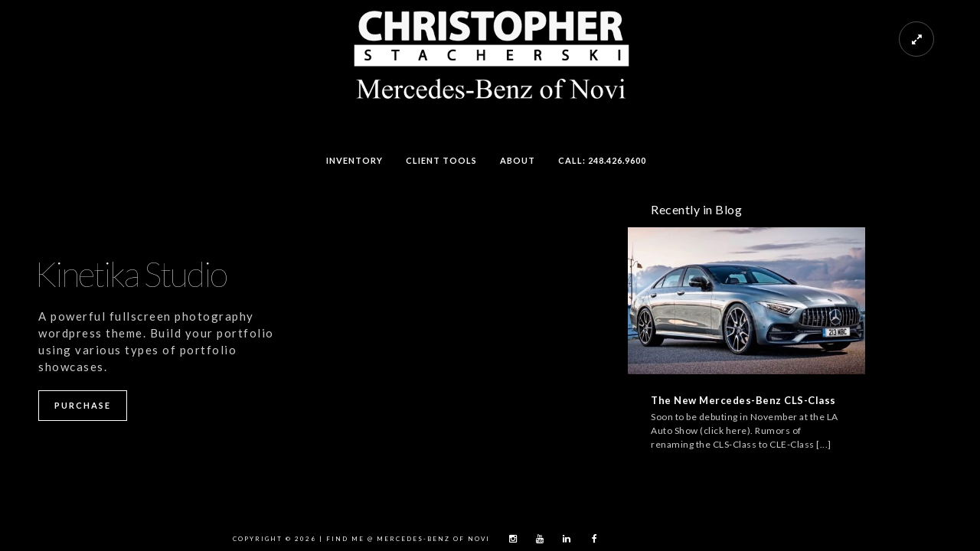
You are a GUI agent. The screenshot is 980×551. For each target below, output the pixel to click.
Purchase (83, 405)
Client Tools (441, 160)
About (518, 160)
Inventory (354, 160)
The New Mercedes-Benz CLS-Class (743, 400)
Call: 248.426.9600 (602, 160)
